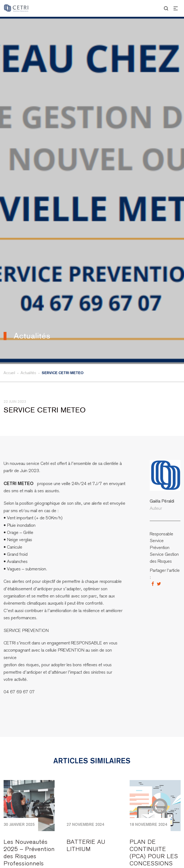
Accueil (9, 373)
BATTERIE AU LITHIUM (86, 845)
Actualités (28, 373)
